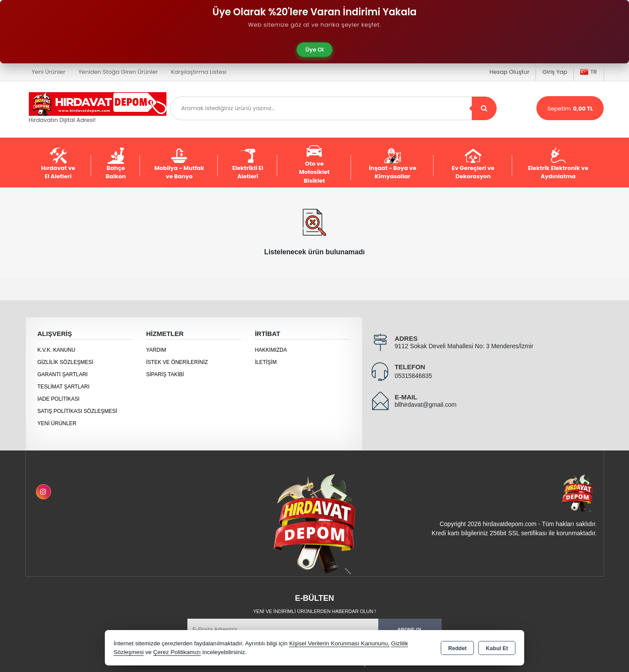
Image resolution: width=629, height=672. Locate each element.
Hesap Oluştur (509, 72)
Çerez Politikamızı (177, 652)
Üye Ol (314, 50)
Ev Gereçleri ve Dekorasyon (473, 164)
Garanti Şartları (63, 374)
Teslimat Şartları (64, 387)
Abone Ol (410, 630)
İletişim (266, 362)
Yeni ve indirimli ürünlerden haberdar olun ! (314, 611)
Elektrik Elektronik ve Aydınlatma (558, 164)
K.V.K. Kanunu (57, 350)
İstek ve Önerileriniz (177, 362)
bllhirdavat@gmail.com (425, 405)
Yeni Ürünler (57, 423)
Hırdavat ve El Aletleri (58, 164)
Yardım (156, 350)
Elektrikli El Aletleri (248, 164)
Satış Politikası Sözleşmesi (78, 411)
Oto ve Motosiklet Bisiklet (314, 164)
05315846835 (413, 376)
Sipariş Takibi (165, 374)
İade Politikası (59, 399)
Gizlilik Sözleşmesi (66, 362)
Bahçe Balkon (116, 164)
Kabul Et (497, 648)
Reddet (457, 648)
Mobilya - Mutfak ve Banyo (179, 164)
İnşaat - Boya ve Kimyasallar (392, 164)
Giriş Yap (555, 72)
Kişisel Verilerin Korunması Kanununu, (339, 643)
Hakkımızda (271, 350)
